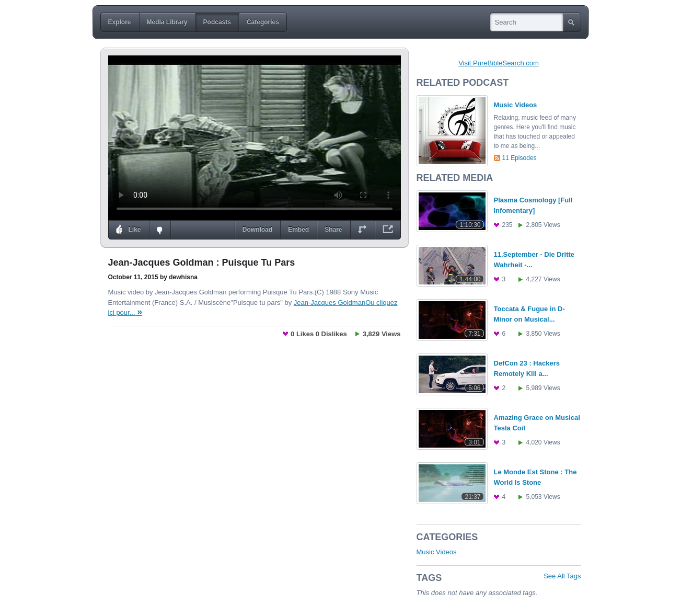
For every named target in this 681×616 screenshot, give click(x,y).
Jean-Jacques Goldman (330, 303)
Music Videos (437, 552)
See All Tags (562, 576)
